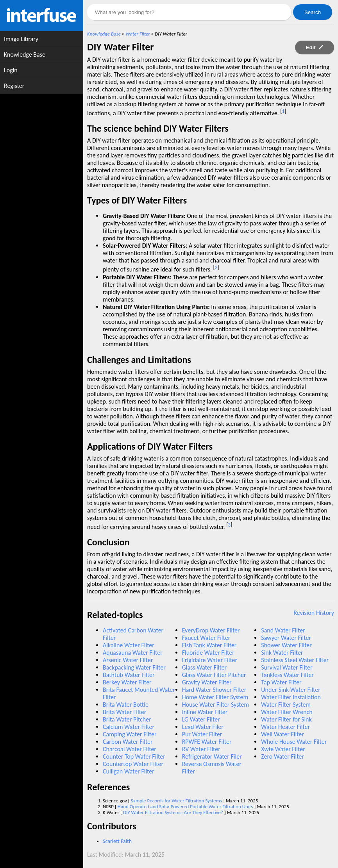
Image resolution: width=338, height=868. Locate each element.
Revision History (314, 613)
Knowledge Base (104, 34)
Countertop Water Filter (133, 764)
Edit (315, 47)
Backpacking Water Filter (134, 667)
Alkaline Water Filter (129, 645)
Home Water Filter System (215, 697)
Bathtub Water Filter (129, 675)
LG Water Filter (201, 719)
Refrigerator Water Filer (212, 756)
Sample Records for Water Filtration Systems (176, 801)
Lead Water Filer (203, 727)
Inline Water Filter (205, 712)
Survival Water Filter (287, 667)
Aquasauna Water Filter (133, 653)
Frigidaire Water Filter (210, 660)
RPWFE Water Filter (207, 742)
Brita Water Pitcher (127, 719)
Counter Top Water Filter (134, 756)
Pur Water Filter (202, 734)
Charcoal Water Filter (130, 749)
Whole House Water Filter (294, 742)
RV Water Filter (201, 749)
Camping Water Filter (130, 734)
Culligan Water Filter (129, 771)
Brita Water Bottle (126, 705)
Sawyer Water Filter (286, 638)
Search (313, 12)
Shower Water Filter (286, 645)
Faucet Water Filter (206, 638)
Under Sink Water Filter (291, 690)
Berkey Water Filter (127, 682)
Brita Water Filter (124, 712)
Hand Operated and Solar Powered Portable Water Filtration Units (185, 806)
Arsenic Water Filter (128, 660)
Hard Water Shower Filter (214, 690)
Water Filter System (286, 705)
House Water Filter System (215, 705)
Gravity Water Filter (207, 682)
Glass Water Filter (205, 667)
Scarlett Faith (117, 841)
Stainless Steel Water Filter (295, 660)
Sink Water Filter (282, 653)
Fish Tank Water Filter (209, 645)
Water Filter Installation (291, 697)
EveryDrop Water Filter (211, 630)
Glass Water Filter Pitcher (214, 675)
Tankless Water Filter (287, 675)
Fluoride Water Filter (208, 653)
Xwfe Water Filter (283, 749)
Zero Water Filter (283, 756)
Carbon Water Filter (128, 742)
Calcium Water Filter (129, 727)
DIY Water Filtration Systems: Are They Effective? (173, 812)
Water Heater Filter (285, 727)
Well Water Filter (283, 734)
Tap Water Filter (281, 682)
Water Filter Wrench (287, 712)
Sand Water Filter (283, 630)
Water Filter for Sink (286, 719)
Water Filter (138, 34)
